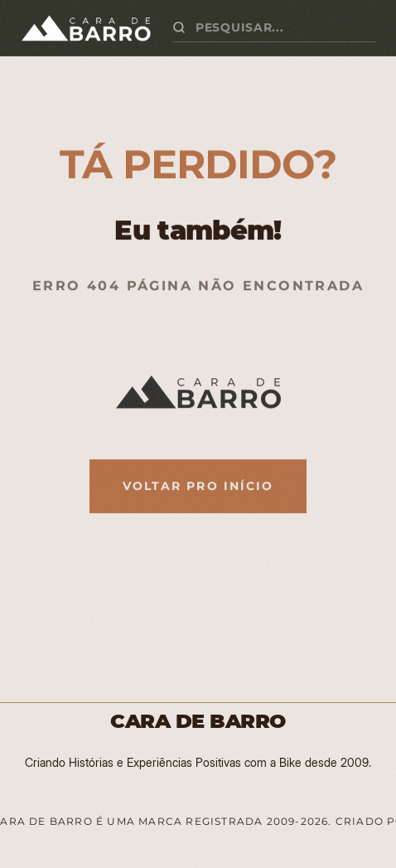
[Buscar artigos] (286, 27)
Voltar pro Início (198, 486)
